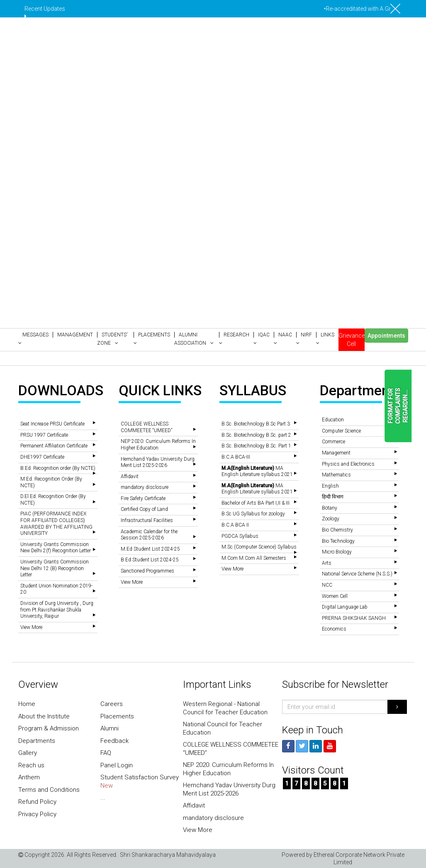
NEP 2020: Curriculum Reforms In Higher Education (158, 445)
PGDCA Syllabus (240, 536)
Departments (37, 741)
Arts (327, 563)
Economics (334, 629)
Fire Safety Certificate (143, 498)
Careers (112, 704)
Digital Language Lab (345, 607)
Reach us (31, 765)
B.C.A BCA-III (236, 457)
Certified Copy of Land (144, 509)
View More (31, 627)
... (103, 798)
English (330, 486)
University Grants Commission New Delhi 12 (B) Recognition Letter (55, 568)
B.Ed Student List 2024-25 (150, 560)
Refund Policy (37, 802)
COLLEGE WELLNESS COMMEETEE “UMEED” (146, 427)
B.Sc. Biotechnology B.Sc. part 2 (256, 435)
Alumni (110, 728)
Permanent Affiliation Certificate (54, 446)
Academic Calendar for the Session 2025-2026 (149, 535)
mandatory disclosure (145, 487)
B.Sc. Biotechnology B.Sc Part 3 (256, 424)
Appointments (386, 336)
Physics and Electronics (348, 464)
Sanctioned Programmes (147, 571)
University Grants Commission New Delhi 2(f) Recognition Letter (56, 548)
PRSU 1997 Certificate (44, 435)
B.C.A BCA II (235, 525)
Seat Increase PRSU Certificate (52, 424)
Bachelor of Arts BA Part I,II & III (256, 503)
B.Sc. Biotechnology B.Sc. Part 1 (256, 446)
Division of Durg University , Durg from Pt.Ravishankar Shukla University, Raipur (57, 610)
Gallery (28, 753)
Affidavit (130, 476)
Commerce (333, 442)
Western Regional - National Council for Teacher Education (225, 708)
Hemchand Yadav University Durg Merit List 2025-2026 (158, 462)
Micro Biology (337, 552)
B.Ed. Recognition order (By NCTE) (58, 468)
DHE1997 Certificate (42, 457)
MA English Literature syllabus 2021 (257, 471)
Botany (330, 508)
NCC (327, 585)
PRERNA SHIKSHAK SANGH (354, 618)
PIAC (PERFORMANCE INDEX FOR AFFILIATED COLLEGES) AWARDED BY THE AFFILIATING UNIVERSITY (56, 523)
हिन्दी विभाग (333, 497)
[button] (35, 339)
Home (27, 704)
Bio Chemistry (337, 530)
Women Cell (335, 596)
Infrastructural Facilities (147, 520)
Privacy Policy (37, 814)
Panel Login (117, 765)
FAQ (106, 753)
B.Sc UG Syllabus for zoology (253, 514)
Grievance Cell (352, 340)
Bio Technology (338, 541)
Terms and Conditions (49, 790)
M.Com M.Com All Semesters (254, 558)
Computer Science (341, 431)
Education (333, 420)
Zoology (331, 519)
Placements (117, 716)
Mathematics (336, 475)
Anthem (29, 777)
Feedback (114, 741)
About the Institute (44, 716)
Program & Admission (49, 728)
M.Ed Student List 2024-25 (150, 549)
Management (336, 453)
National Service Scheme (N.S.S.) (357, 574)
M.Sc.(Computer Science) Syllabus (259, 547)
